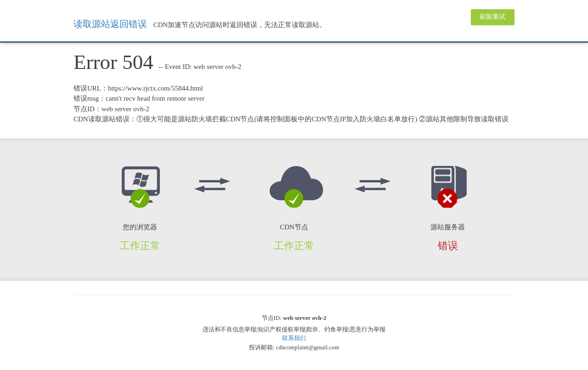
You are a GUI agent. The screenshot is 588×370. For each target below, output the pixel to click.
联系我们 (294, 338)
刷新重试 (492, 17)
